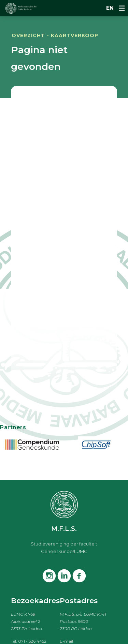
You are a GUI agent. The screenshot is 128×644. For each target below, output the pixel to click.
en (110, 8)
